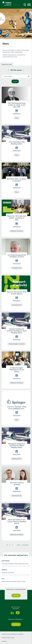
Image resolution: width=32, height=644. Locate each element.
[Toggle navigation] (29, 5)
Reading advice (17, 459)
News (17, 118)
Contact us (16, 624)
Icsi (3, 579)
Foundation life (17, 268)
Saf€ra (4, 570)
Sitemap (4, 641)
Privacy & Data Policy (8, 638)
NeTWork (6, 561)
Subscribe (16, 596)
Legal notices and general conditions (13, 634)
